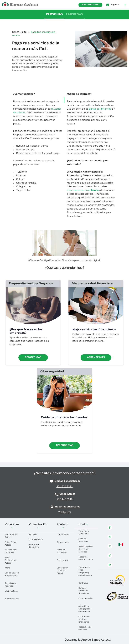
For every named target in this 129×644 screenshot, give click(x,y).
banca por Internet (100, 109)
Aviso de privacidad (84, 540)
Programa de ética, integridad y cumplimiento (85, 573)
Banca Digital (20, 32)
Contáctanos (63, 536)
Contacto (63, 526)
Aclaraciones (63, 544)
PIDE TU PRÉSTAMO (90, 5)
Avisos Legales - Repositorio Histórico (86, 549)
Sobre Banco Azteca (11, 544)
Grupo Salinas (11, 592)
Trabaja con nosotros (10, 585)
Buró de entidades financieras (85, 591)
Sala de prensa (37, 540)
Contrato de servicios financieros (85, 619)
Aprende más (96, 358)
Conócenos (12, 526)
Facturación (62, 562)
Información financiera (11, 551)
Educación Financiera (35, 546)
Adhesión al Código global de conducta (85, 609)
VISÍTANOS (65, 513)
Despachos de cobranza (85, 629)
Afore (9, 568)
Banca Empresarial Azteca (10, 561)
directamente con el (83, 191)
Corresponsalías (86, 600)
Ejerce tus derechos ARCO (85, 560)
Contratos (84, 583)
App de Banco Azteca (11, 536)
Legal (83, 524)
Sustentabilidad (12, 600)
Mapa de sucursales (62, 553)
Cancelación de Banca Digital (62, 571)
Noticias (34, 535)
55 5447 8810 (64, 500)
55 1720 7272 (64, 487)
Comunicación (38, 526)
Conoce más (33, 358)
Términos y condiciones (85, 533)
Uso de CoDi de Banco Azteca (12, 576)
